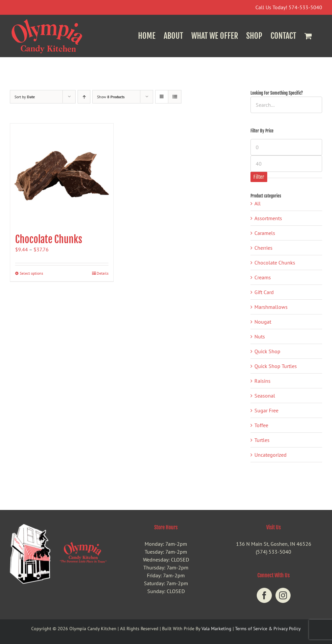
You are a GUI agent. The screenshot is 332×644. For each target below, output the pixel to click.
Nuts (260, 336)
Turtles (262, 440)
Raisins (262, 381)
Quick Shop (267, 351)
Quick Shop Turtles (276, 366)
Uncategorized (271, 455)
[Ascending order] (84, 97)
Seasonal (265, 396)
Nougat (263, 322)
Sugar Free (266, 410)
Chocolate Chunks (49, 239)
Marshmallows (271, 307)
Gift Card (264, 292)
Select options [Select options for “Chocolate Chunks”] (31, 273)
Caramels (265, 233)
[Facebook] (264, 595)
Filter (259, 177)
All (258, 203)
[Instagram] (283, 595)
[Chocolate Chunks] (62, 175)
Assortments (268, 218)
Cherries (263, 248)
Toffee (261, 425)
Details (103, 273)
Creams (263, 277)
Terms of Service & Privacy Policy (268, 629)
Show (111, 97)
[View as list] (175, 97)
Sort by (25, 97)
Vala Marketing (216, 629)
